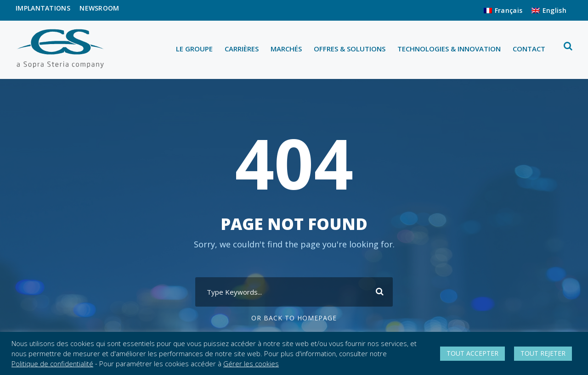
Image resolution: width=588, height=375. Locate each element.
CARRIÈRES (242, 49)
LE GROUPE (194, 49)
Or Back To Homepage (294, 318)
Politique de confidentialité (52, 364)
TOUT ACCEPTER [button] (472, 353)
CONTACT (529, 49)
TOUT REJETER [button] (543, 353)
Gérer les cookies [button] (251, 364)
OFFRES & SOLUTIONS (350, 49)
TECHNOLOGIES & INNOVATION (449, 49)
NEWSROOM (99, 8)
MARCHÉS (286, 49)
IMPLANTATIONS (43, 8)
